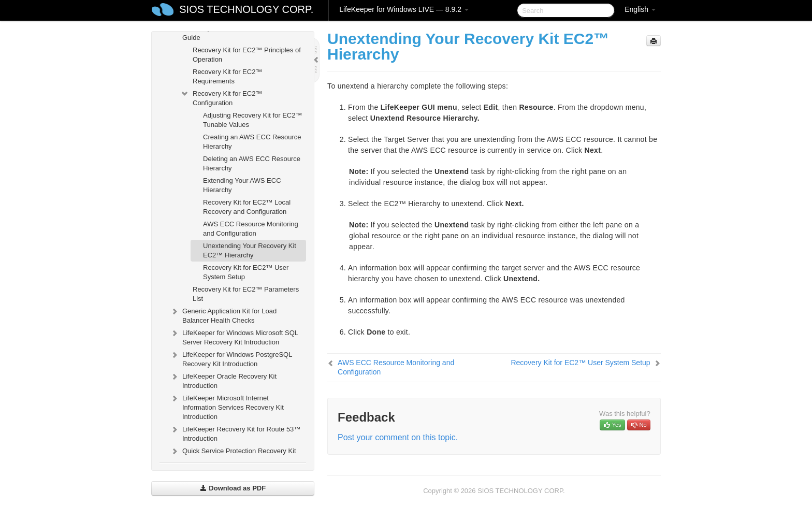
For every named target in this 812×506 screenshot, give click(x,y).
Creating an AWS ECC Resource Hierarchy (252, 142)
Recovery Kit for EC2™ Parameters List (246, 294)
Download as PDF (233, 488)
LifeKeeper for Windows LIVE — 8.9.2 (404, 9)
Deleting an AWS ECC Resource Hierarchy (252, 163)
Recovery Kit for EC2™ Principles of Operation (247, 55)
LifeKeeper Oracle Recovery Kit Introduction (223, 380)
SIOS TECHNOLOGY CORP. (246, 9)
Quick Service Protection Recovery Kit (233, 451)
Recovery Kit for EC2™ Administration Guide (233, 32)
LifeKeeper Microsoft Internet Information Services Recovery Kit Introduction (227, 406)
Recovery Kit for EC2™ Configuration (221, 97)
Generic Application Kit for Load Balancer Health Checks (223, 315)
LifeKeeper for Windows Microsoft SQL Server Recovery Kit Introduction (234, 336)
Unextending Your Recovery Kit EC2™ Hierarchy (250, 250)
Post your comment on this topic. (398, 437)
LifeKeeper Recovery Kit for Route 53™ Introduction (235, 433)
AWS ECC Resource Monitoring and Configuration (251, 229)
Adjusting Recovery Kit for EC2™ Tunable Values (252, 120)
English (640, 9)
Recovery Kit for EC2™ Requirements (227, 76)
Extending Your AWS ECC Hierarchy (242, 185)
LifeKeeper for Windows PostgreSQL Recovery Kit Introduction (231, 358)
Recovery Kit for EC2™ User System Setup (246, 272)
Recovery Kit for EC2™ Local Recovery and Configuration (247, 207)
